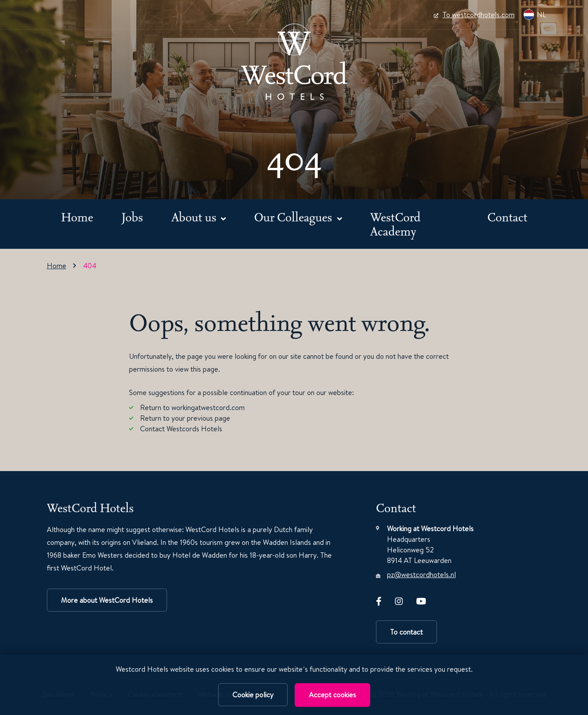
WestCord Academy (395, 224)
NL (535, 15)
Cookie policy (253, 695)
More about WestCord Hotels (107, 600)
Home (77, 217)
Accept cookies (332, 695)
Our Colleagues (294, 217)
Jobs (132, 217)
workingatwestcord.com (208, 407)
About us (195, 217)
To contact (406, 632)
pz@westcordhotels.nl (421, 574)
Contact (507, 217)
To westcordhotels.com (474, 15)
